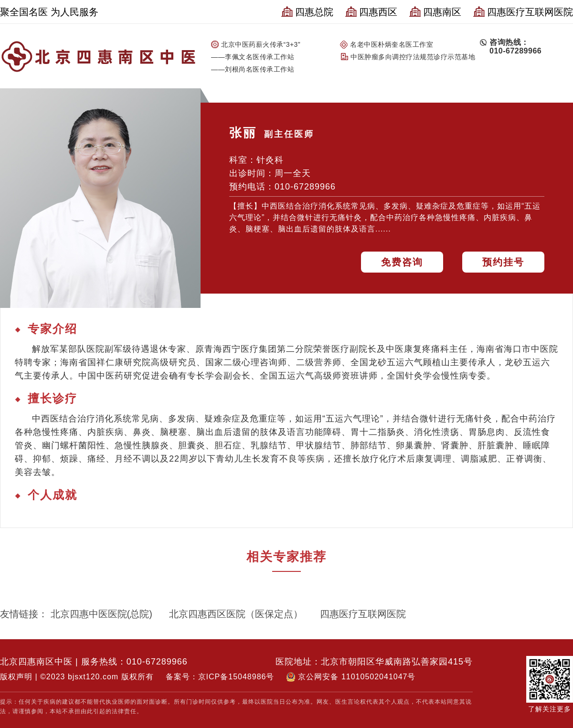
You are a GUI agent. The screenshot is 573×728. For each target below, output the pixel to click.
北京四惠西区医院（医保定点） (236, 614)
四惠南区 (435, 12)
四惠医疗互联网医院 (523, 12)
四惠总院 (307, 12)
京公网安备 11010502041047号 (357, 677)
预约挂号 (503, 262)
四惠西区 (371, 12)
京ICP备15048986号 (236, 677)
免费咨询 (402, 262)
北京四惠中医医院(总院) (101, 614)
